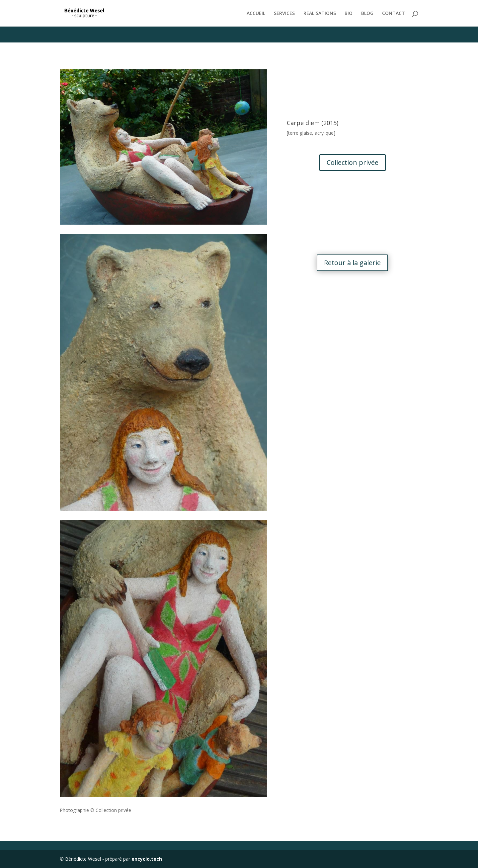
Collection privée (353, 162)
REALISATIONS (320, 14)
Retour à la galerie (352, 263)
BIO (349, 14)
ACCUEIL (256, 14)
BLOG (367, 14)
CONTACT (394, 14)
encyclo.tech (147, 859)
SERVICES (284, 14)
